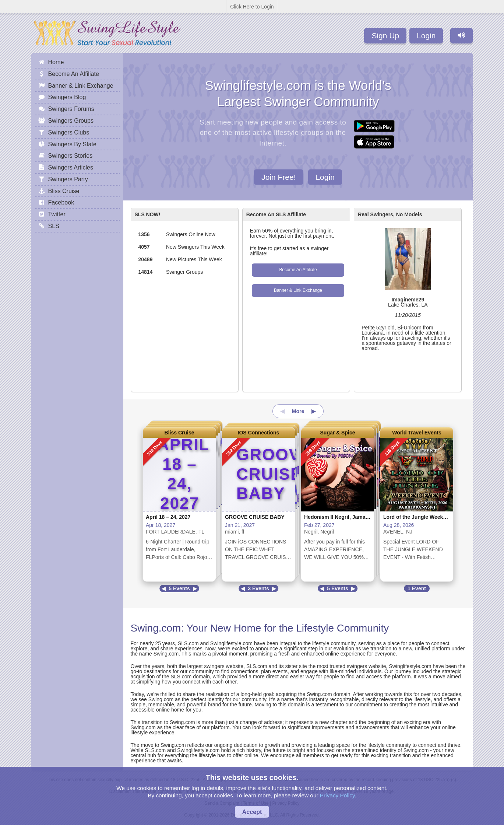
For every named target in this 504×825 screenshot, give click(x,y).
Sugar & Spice (338, 433)
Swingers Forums (71, 109)
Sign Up (385, 36)
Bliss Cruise (179, 433)
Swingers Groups (71, 120)
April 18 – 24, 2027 (168, 517)
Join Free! (279, 177)
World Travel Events (417, 433)
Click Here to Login (252, 7)
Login (426, 36)
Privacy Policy (337, 795)
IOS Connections (259, 433)
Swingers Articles (71, 167)
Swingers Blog (67, 97)
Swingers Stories (71, 155)
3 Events (258, 588)
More (298, 411)
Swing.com (156, 628)
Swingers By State (73, 144)
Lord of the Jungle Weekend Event (425, 517)
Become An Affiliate (298, 270)
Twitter (57, 214)
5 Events (179, 588)
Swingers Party (68, 179)
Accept (252, 812)
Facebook (61, 202)
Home (56, 62)
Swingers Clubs (69, 132)
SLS (54, 226)
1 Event (417, 588)
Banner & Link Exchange (298, 290)
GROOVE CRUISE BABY (255, 517)
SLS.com (188, 643)
